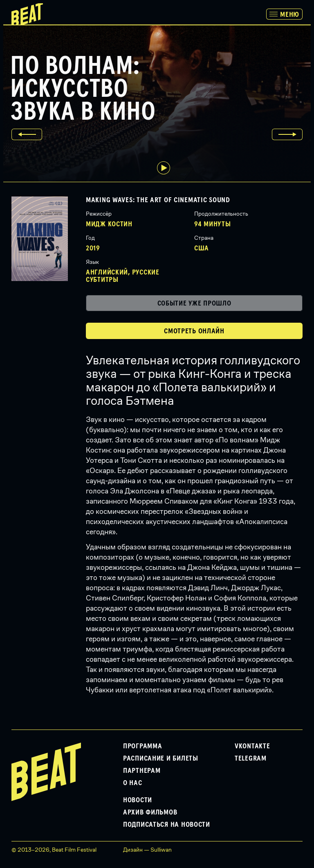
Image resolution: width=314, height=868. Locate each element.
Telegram (251, 759)
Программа (142, 746)
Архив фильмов (150, 812)
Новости (138, 800)
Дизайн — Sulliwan (147, 850)
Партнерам (142, 771)
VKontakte (252, 746)
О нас (133, 783)
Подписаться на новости (167, 825)
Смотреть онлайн (194, 331)
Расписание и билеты (161, 759)
